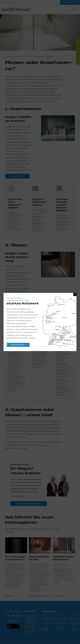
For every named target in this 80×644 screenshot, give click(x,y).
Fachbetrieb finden (17, 345)
